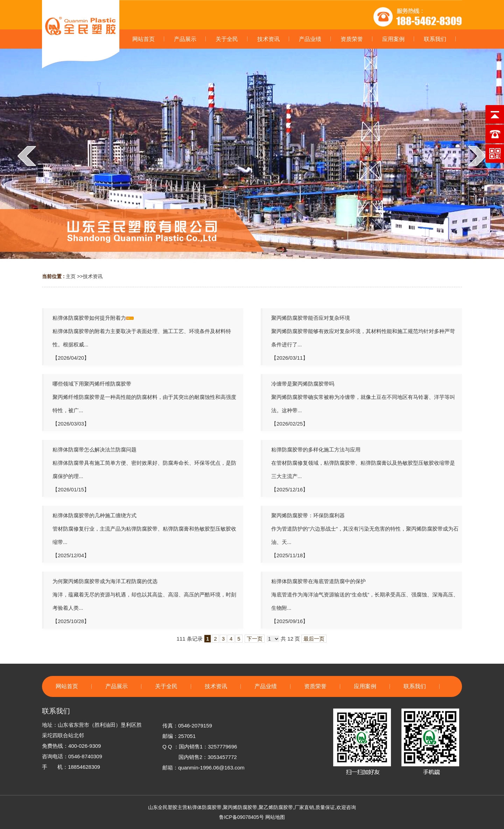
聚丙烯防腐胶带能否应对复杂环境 (311, 318)
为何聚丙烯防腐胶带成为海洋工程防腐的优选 (105, 581)
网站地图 (275, 817)
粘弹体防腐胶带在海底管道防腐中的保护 (318, 581)
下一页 (255, 639)
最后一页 (314, 639)
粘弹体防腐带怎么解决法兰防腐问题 (94, 450)
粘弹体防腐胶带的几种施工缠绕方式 (94, 515)
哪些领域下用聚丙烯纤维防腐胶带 (92, 384)
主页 (71, 276)
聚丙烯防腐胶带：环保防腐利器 (308, 515)
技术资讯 (93, 276)
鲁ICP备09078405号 (241, 817)
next (477, 156)
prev (27, 156)
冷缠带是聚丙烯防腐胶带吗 (303, 384)
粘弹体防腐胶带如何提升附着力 (89, 318)
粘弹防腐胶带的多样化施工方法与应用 (316, 450)
